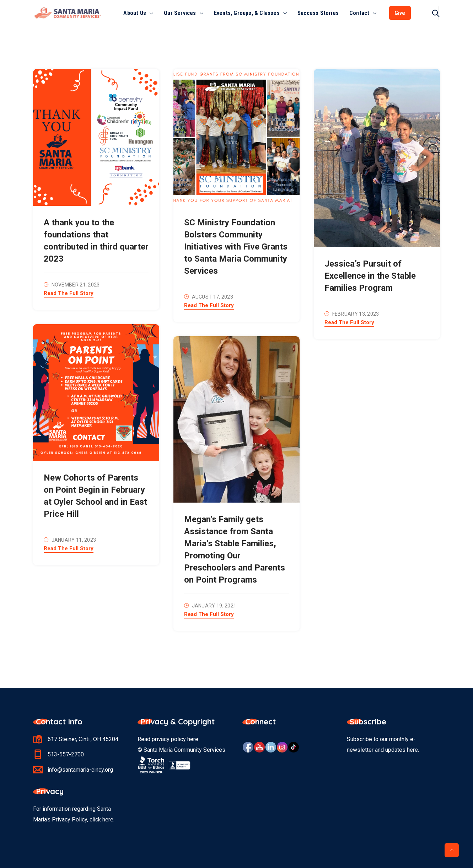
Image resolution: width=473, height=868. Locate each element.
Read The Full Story (69, 294)
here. (108, 819)
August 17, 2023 (213, 297)
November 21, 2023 (76, 285)
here (193, 739)
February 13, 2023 (356, 314)
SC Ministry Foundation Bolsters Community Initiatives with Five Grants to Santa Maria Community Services (236, 247)
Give (400, 13)
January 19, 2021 (214, 606)
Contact (359, 13)
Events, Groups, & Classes (247, 13)
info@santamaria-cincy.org (80, 770)
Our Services (180, 13)
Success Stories (318, 13)
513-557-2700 (66, 754)
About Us (135, 13)
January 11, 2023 (74, 540)
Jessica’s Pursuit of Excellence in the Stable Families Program (370, 276)
